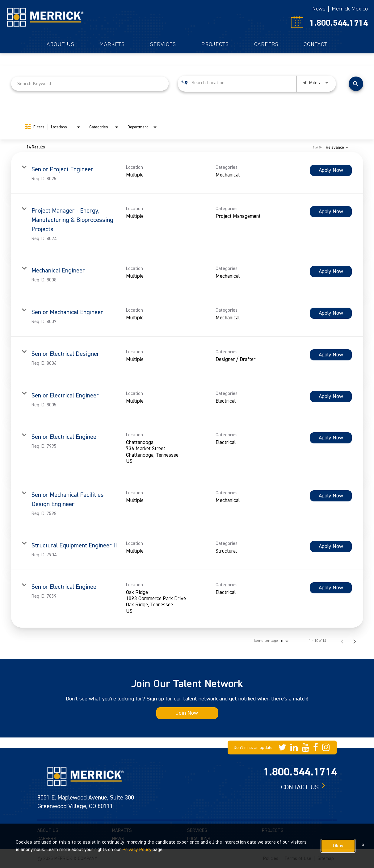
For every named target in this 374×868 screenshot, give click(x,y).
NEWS (118, 839)
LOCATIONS (199, 839)
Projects (215, 44)
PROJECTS (273, 831)
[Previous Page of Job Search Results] (342, 641)
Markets (112, 44)
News (319, 9)
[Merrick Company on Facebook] (316, 748)
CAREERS (47, 839)
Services (163, 44)
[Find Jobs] (356, 84)
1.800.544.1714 (339, 23)
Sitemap (326, 859)
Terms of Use (298, 859)
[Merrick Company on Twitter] (282, 748)
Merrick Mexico (350, 9)
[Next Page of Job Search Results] (355, 641)
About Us (61, 44)
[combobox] (90, 83)
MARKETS (122, 831)
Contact (315, 44)
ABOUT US (48, 831)
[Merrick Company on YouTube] (305, 748)
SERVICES (197, 831)
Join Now (187, 713)
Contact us (300, 787)
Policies (271, 859)
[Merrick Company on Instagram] (326, 748)
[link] (187, 173)
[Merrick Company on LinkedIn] (294, 748)
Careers (266, 44)
